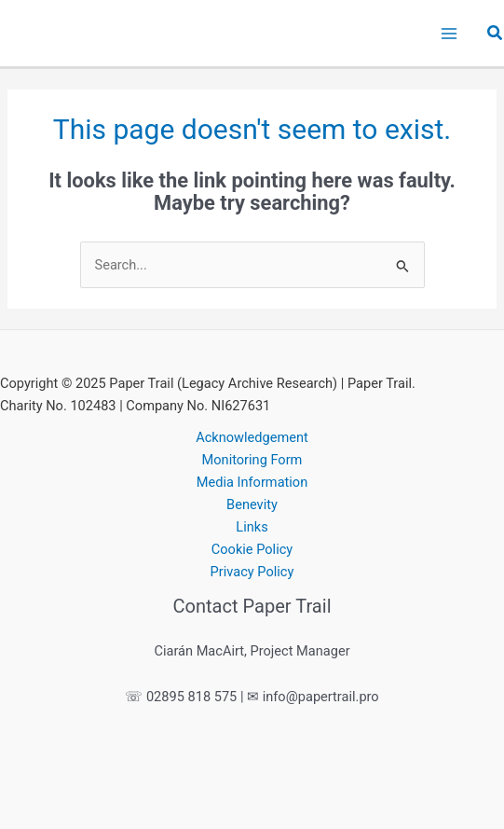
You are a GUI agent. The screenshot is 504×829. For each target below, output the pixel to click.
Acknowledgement (252, 437)
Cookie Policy (252, 549)
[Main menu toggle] (449, 34)
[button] (496, 33)
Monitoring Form (252, 460)
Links (252, 527)
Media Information (252, 482)
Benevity (252, 504)
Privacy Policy (252, 572)
